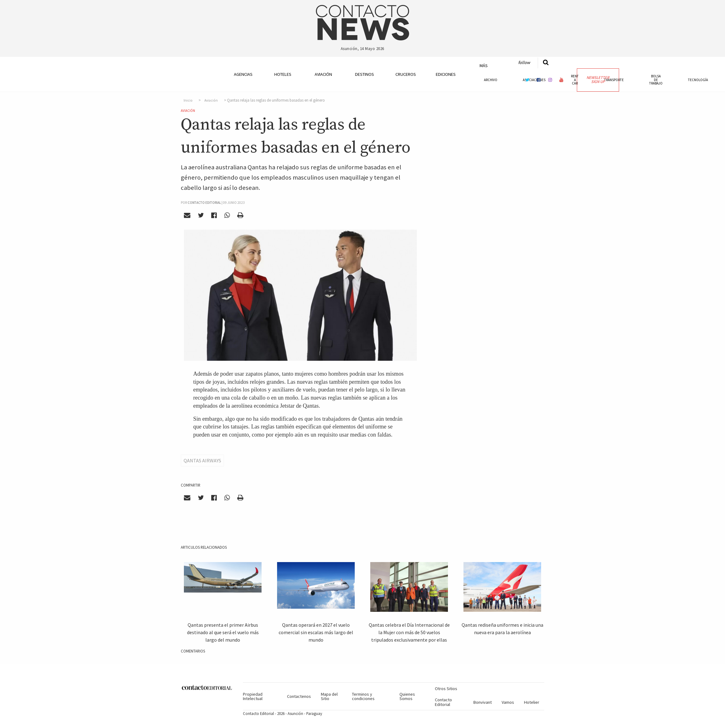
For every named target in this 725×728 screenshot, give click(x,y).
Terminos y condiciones (363, 696)
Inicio (188, 100)
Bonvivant (483, 702)
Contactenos (299, 696)
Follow (524, 62)
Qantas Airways (202, 460)
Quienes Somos (407, 696)
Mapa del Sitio (329, 696)
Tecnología (698, 80)
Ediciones (446, 74)
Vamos (508, 702)
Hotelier (532, 702)
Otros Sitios (446, 689)
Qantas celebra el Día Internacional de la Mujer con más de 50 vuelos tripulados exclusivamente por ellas (409, 632)
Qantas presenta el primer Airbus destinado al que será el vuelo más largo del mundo (223, 632)
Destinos (365, 74)
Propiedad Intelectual (253, 696)
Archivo (491, 80)
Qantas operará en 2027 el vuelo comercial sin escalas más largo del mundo (316, 632)
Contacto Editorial (443, 702)
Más (484, 66)
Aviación (323, 74)
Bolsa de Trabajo (656, 80)
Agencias (243, 74)
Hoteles (283, 74)
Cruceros (405, 74)
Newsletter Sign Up (598, 80)
